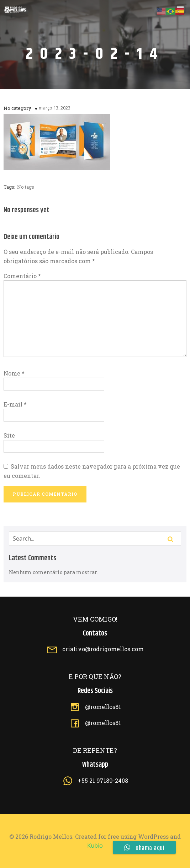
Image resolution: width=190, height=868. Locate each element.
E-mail (15, 404)
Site (9, 435)
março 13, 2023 (55, 108)
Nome (14, 373)
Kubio (95, 846)
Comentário (22, 276)
